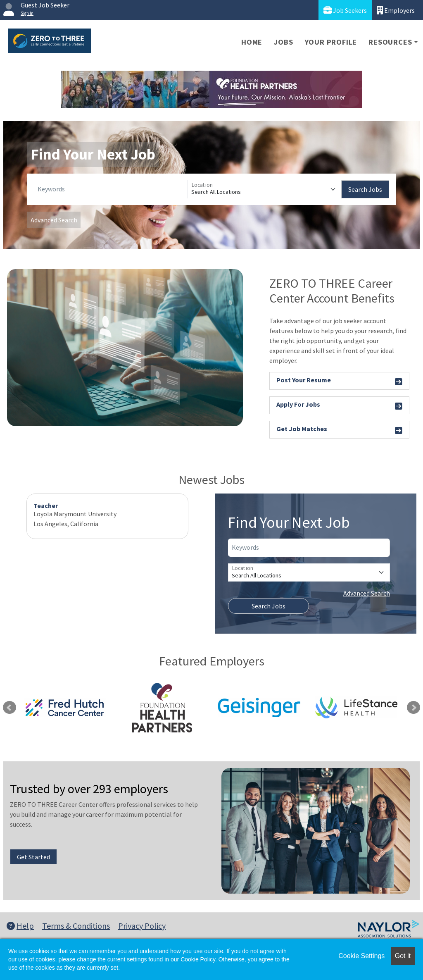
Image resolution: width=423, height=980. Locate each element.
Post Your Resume (339, 381)
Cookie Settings (361, 956)
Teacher (46, 505)
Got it (403, 956)
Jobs (283, 42)
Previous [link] (10, 708)
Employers (396, 10)
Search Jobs (365, 189)
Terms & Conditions (76, 926)
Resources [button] (390, 42)
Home (252, 42)
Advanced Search (54, 220)
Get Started (33, 857)
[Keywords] (111, 189)
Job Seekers (345, 10)
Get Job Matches (339, 430)
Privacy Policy (142, 926)
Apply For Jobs (339, 406)
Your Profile (331, 42)
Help (20, 926)
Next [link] (413, 708)
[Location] (265, 189)
